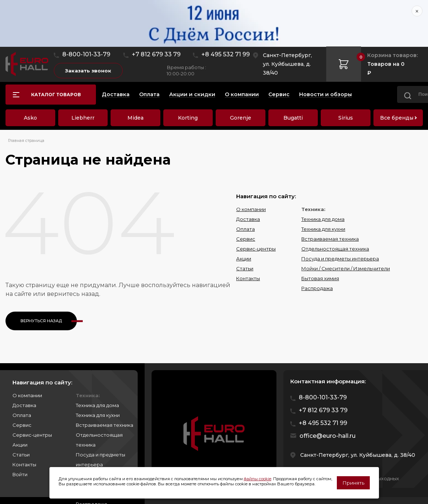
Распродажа (317, 288)
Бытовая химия (320, 278)
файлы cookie (258, 479)
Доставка (248, 219)
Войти (20, 474)
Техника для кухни (323, 229)
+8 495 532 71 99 (226, 54)
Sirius (346, 118)
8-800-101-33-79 (86, 54)
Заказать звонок (88, 71)
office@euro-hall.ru (327, 436)
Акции (244, 259)
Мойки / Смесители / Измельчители (346, 268)
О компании (251, 209)
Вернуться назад (41, 321)
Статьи (245, 268)
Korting (188, 118)
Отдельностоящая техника (335, 249)
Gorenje (241, 118)
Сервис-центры (256, 249)
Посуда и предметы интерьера (340, 259)
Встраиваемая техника (330, 239)
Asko (30, 118)
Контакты (248, 278)
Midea (135, 118)
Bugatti (293, 118)
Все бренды (397, 118)
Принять (353, 483)
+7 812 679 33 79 (156, 54)
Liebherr (83, 118)
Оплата (245, 229)
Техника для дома (323, 219)
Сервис (246, 239)
